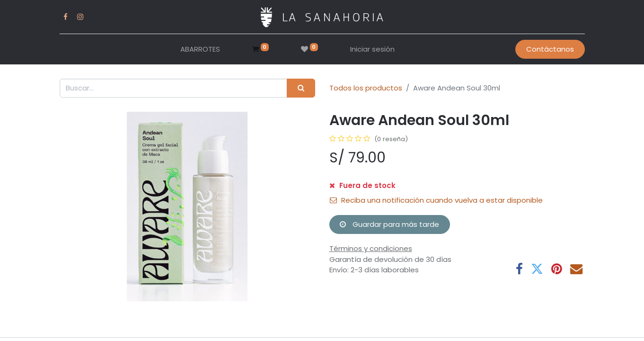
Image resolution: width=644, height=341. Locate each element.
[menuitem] (200, 49)
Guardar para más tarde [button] (389, 224)
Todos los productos (366, 88)
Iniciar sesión (372, 49)
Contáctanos (550, 49)
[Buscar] (301, 88)
